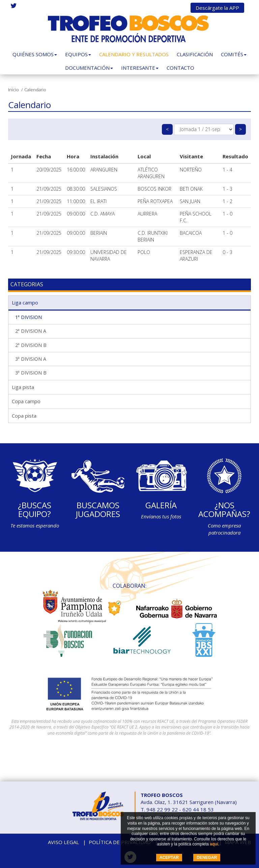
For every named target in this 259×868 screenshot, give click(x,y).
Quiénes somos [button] (35, 54)
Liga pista (23, 387)
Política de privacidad (120, 842)
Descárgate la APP (217, 8)
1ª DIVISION (28, 317)
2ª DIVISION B (31, 345)
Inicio (13, 90)
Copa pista (24, 416)
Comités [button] (234, 54)
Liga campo (25, 302)
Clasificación (195, 54)
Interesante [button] (140, 68)
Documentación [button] (89, 68)
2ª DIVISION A (31, 331)
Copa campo (26, 401)
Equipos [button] (78, 54)
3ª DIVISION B (31, 373)
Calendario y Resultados (134, 54)
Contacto (180, 68)
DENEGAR (207, 858)
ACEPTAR (169, 858)
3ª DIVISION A (31, 359)
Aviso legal (63, 842)
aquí (214, 844)
